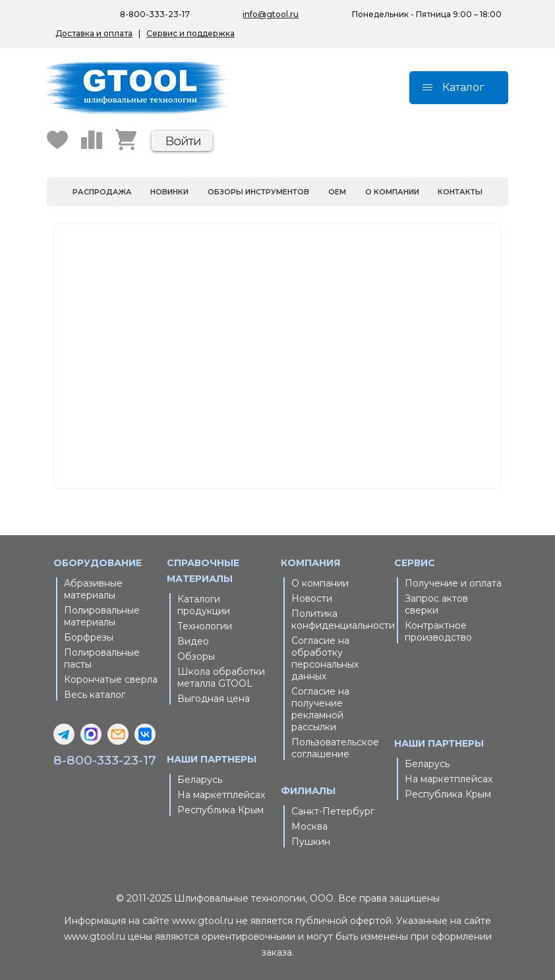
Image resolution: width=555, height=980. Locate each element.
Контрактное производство (438, 631)
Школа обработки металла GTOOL (221, 677)
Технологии (205, 626)
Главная (267, 333)
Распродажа (102, 192)
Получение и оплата (453, 583)
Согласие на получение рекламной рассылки (320, 709)
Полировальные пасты (102, 658)
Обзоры (196, 656)
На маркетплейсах (221, 795)
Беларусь (200, 780)
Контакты (460, 192)
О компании (392, 192)
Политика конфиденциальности (340, 620)
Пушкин (311, 842)
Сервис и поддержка (190, 33)
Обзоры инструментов (258, 192)
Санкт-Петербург (333, 811)
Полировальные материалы (102, 616)
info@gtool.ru (271, 14)
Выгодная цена (214, 699)
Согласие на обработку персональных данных (325, 658)
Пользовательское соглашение (335, 748)
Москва (309, 826)
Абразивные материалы (93, 589)
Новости (312, 598)
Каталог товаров (284, 349)
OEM (337, 192)
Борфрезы (89, 637)
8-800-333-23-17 (105, 760)
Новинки (169, 192)
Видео (193, 641)
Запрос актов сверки (436, 604)
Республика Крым (220, 810)
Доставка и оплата (94, 33)
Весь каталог (95, 695)
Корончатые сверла (111, 679)
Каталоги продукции (204, 605)
